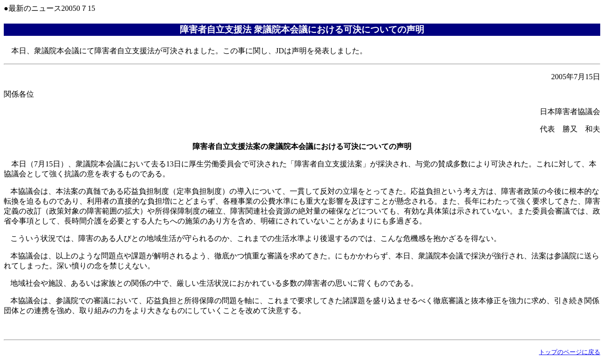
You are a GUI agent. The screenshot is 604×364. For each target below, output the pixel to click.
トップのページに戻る (570, 352)
